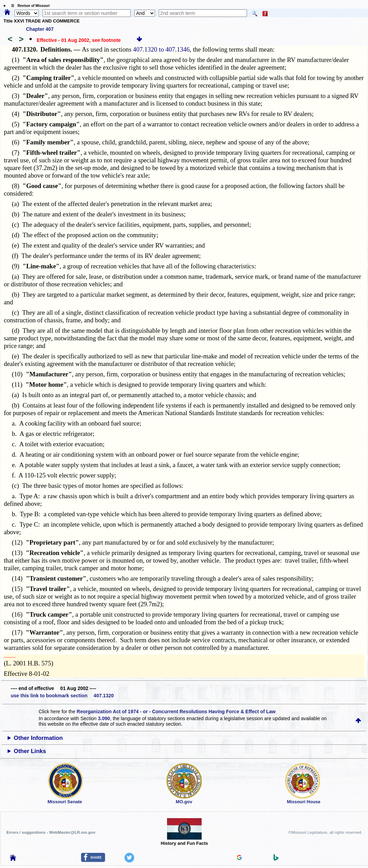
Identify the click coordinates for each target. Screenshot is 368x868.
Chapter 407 (40, 29)
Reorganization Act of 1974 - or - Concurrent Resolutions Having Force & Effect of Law (176, 712)
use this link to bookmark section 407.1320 (62, 696)
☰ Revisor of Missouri (29, 6)
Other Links (30, 751)
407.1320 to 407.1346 (162, 49)
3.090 (104, 718)
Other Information (38, 738)
